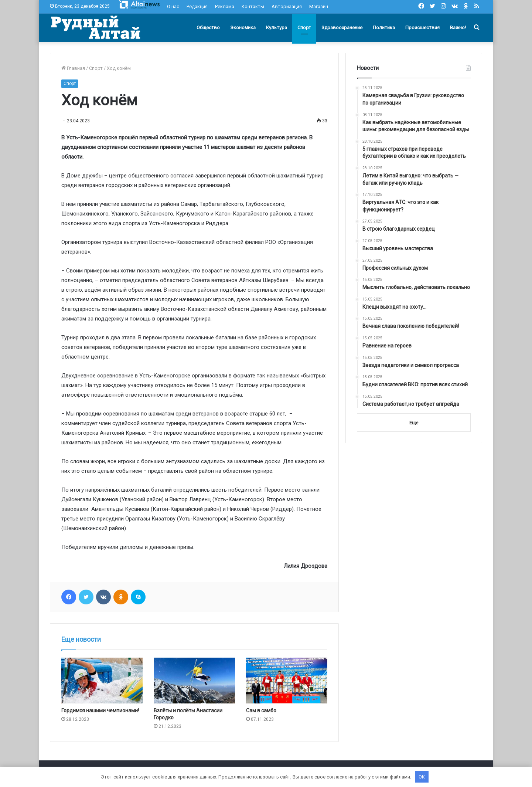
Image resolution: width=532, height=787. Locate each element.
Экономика (243, 28)
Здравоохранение (342, 28)
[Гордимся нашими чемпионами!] (102, 681)
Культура (277, 28)
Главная (73, 68)
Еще (414, 423)
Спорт (304, 28)
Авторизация (287, 6)
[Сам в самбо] (287, 681)
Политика (384, 28)
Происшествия (422, 28)
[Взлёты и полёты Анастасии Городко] (194, 681)
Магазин (319, 6)
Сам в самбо (261, 710)
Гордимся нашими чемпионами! (100, 710)
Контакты (253, 6)
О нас (173, 6)
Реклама (225, 6)
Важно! (458, 28)
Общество (208, 28)
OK (422, 777)
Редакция (197, 6)
